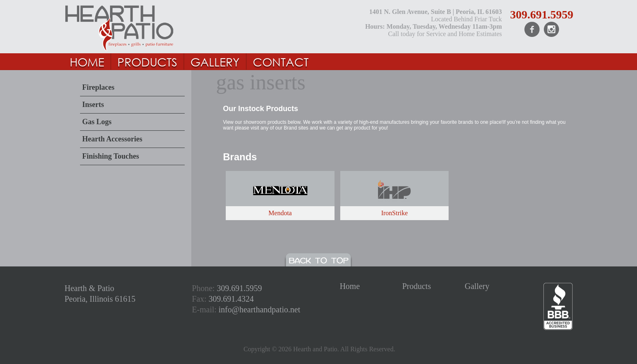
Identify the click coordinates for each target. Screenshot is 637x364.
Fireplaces (98, 87)
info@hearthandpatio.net (260, 309)
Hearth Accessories (112, 139)
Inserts (93, 105)
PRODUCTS (147, 61)
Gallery (477, 286)
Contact (281, 61)
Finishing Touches (111, 156)
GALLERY (215, 61)
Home (350, 286)
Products (417, 286)
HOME (87, 61)
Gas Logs (97, 122)
